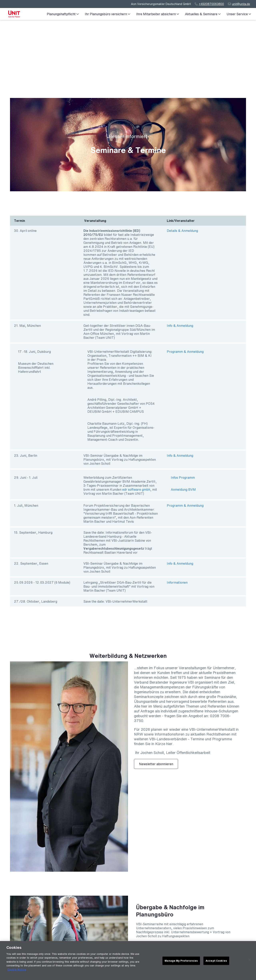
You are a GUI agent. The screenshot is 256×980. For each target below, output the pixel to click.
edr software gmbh (136, 490)
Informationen (177, 582)
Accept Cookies (216, 961)
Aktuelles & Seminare (203, 14)
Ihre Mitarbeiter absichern (158, 14)
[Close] (250, 960)
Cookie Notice (17, 970)
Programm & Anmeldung (185, 352)
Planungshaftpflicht (63, 14)
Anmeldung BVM (183, 490)
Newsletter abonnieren (156, 764)
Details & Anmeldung (182, 231)
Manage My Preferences (181, 961)
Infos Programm (183, 478)
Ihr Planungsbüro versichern (107, 14)
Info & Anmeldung (180, 326)
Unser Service (239, 14)
